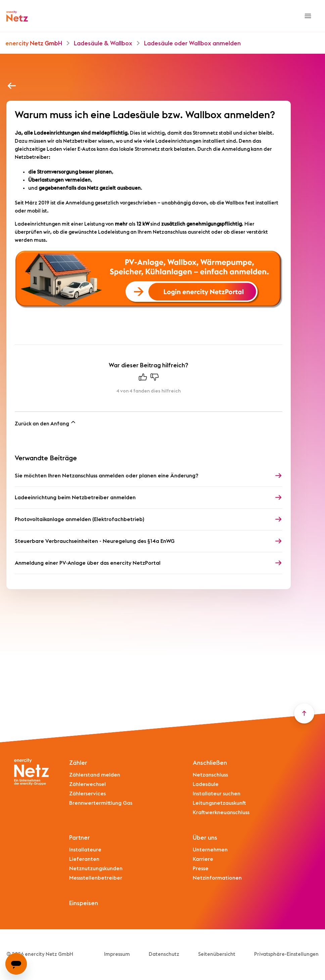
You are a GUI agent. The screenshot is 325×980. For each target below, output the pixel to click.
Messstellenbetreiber (96, 878)
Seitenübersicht (217, 954)
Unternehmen (210, 850)
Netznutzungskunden (96, 869)
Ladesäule (206, 784)
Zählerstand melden (95, 775)
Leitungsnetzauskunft (219, 803)
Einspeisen (84, 903)
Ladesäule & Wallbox (103, 43)
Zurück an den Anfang (46, 423)
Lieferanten (84, 859)
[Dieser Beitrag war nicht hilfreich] (154, 379)
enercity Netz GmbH (34, 43)
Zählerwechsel (87, 784)
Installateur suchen (217, 794)
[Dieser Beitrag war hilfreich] (143, 379)
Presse (201, 869)
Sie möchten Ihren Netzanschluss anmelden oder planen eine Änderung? (107, 476)
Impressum (117, 954)
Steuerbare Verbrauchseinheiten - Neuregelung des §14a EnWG (95, 541)
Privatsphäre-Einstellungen (286, 954)
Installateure (85, 850)
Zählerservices (87, 794)
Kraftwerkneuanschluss (221, 812)
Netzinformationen (217, 878)
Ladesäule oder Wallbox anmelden (192, 43)
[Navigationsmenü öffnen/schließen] (308, 16)
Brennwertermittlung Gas (101, 803)
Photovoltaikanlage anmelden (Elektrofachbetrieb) (80, 519)
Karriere (203, 859)
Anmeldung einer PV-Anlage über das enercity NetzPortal (88, 563)
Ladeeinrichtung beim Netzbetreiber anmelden (75, 498)
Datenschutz (164, 954)
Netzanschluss (210, 775)
